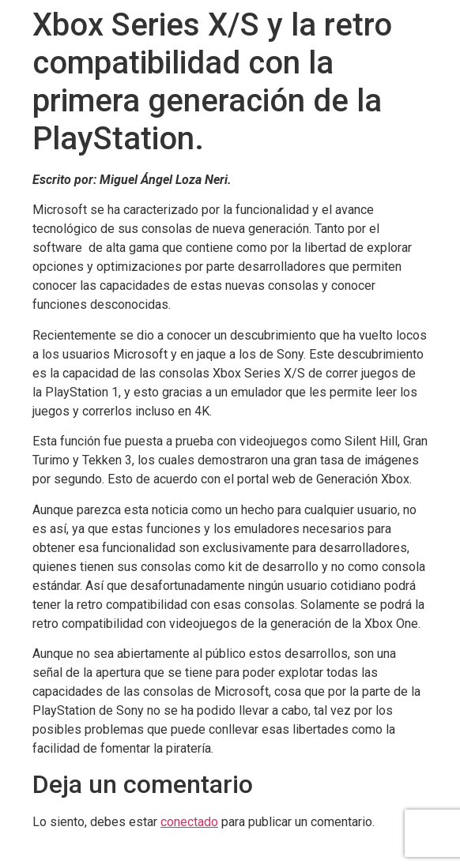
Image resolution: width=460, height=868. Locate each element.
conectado (189, 822)
